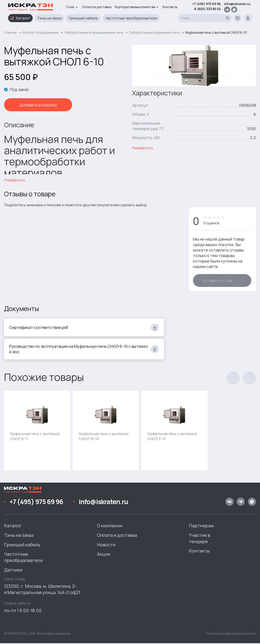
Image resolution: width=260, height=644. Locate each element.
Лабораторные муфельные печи (154, 32)
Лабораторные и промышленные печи (94, 32)
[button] (233, 379)
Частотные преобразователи (131, 18)
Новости (106, 546)
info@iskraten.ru (237, 4)
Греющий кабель (83, 18)
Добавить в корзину (32, 105)
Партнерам (201, 527)
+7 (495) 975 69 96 (206, 4)
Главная (10, 32)
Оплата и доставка (97, 7)
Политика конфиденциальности (231, 634)
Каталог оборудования (40, 32)
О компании (110, 527)
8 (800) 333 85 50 (207, 9)
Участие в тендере (199, 539)
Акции (104, 555)
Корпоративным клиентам (136, 7)
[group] (37, 432)
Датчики (13, 571)
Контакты (170, 7)
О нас (72, 7)
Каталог (23, 18)
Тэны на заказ (49, 18)
